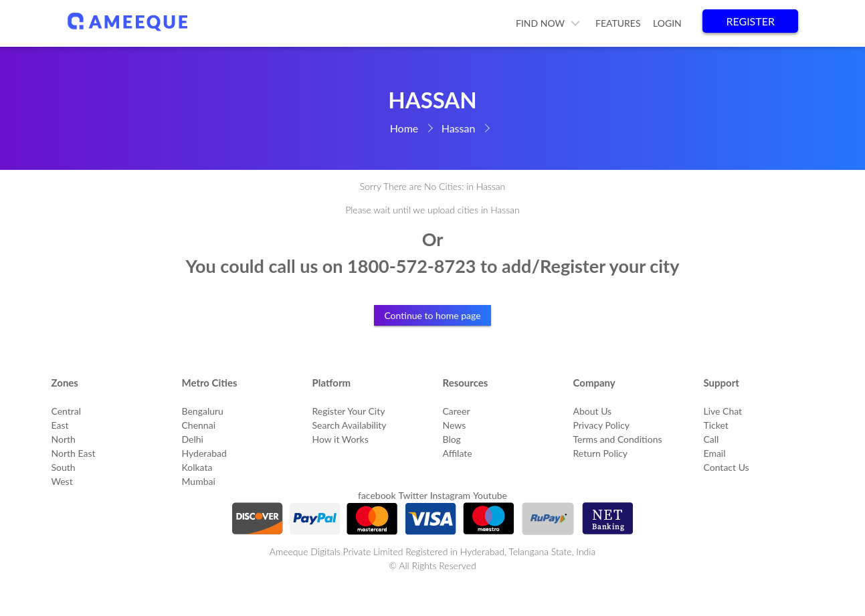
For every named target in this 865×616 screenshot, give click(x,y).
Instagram (450, 495)
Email (715, 453)
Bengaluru (203, 411)
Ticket (716, 425)
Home (404, 128)
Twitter (412, 495)
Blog (452, 439)
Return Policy (601, 453)
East (60, 425)
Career (457, 411)
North (64, 439)
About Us (593, 411)
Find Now (540, 23)
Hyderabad (204, 453)
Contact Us (727, 467)
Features (618, 23)
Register (750, 21)
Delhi (193, 439)
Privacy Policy (601, 425)
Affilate (458, 453)
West (62, 481)
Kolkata (197, 467)
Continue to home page (432, 315)
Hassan (459, 128)
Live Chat (723, 411)
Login (667, 23)
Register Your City (349, 411)
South (64, 467)
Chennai (199, 425)
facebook (377, 495)
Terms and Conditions (618, 439)
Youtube (490, 495)
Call (711, 439)
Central (67, 411)
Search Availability (350, 425)
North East (74, 453)
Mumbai (199, 481)
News (455, 425)
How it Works (341, 439)
